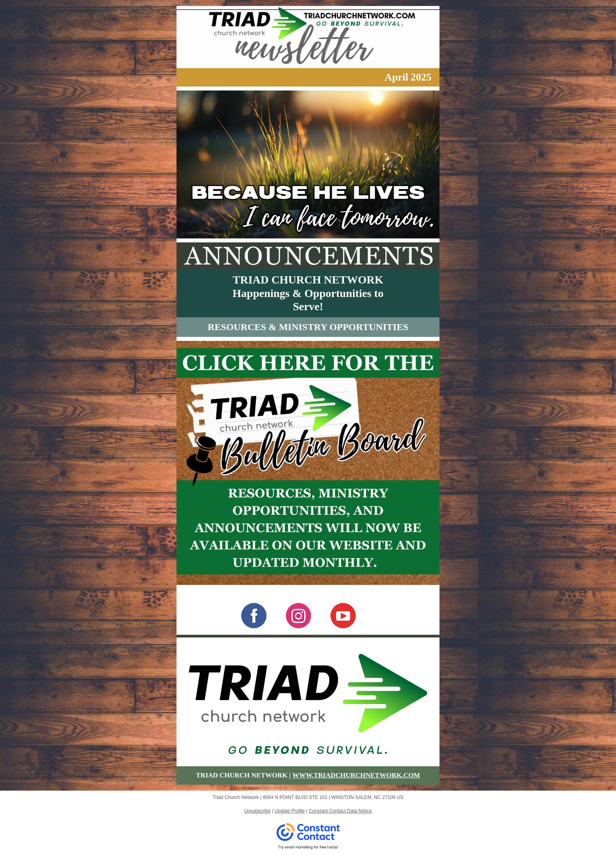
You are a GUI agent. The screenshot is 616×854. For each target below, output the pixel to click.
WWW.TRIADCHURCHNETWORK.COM (356, 775)
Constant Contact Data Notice (340, 811)
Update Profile (290, 811)
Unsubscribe (257, 811)
